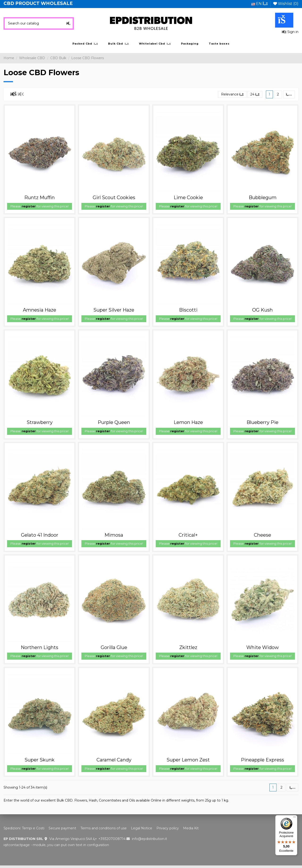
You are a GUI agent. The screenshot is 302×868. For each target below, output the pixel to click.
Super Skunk (40, 760)
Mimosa (114, 535)
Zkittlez (188, 647)
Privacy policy (168, 828)
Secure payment (62, 828)
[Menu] (294, 818)
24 (255, 94)
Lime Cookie (188, 197)
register (29, 206)
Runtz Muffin (40, 197)
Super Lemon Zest (188, 760)
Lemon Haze (188, 422)
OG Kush (262, 310)
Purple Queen (114, 422)
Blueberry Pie (262, 422)
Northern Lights (40, 647)
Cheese (262, 535)
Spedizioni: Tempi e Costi (24, 828)
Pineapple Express (262, 760)
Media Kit (191, 828)
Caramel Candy (114, 760)
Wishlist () (286, 4)
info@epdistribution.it (149, 839)
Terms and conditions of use (104, 828)
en (260, 4)
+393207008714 (112, 839)
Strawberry (40, 422)
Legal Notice (142, 828)
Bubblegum (263, 197)
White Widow (263, 647)
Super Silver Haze (114, 310)
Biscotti (188, 310)
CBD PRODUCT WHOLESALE (38, 3)
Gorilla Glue (114, 647)
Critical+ (188, 535)
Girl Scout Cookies (114, 197)
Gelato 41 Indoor (40, 535)
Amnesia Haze (40, 310)
